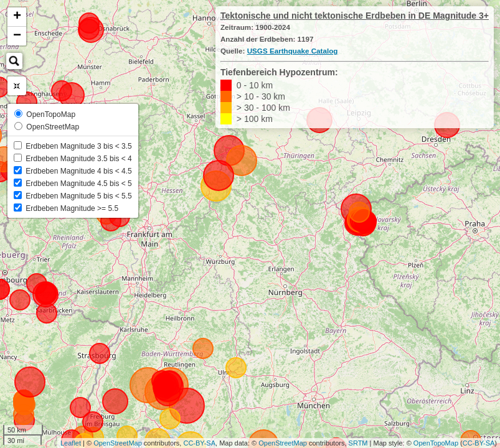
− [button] (17, 36)
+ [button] (17, 17)
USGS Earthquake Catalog (293, 51)
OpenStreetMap (118, 443)
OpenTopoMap (436, 443)
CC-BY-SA (199, 443)
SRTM (358, 443)
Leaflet (71, 443)
